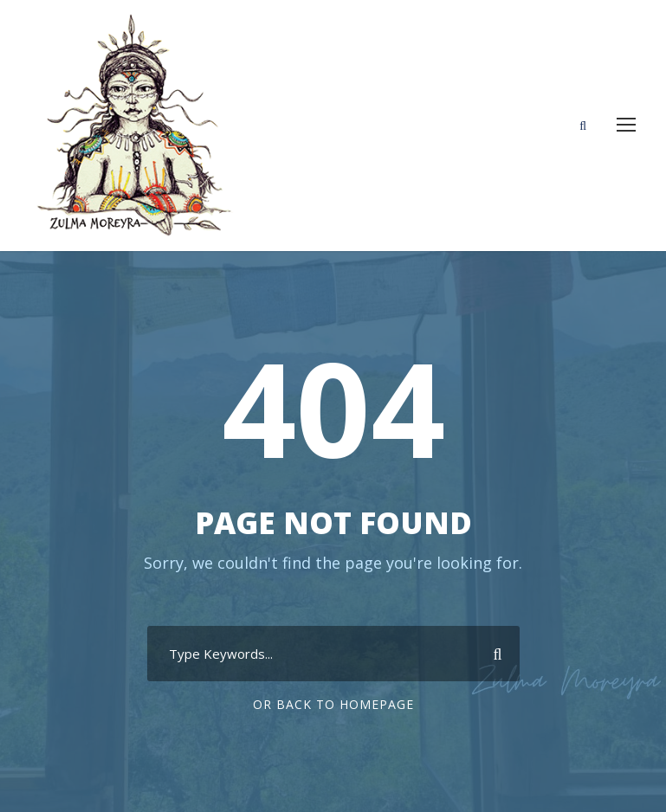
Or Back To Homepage (333, 704)
